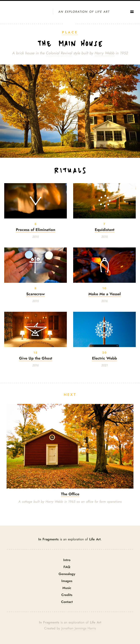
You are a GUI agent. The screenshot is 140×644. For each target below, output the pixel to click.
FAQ (67, 567)
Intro (67, 560)
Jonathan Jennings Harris (79, 628)
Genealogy (67, 574)
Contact (67, 602)
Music (67, 588)
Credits (67, 595)
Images (67, 581)
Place (70, 32)
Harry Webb (104, 53)
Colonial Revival (59, 53)
